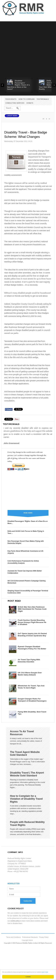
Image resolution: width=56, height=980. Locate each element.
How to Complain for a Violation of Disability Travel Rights (26, 799)
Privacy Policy (44, 937)
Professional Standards (30, 937)
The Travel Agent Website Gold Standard (25, 754)
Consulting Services (15, 103)
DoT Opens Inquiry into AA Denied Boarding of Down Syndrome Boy (32, 635)
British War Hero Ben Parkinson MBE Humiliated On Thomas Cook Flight (32, 609)
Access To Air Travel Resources (22, 733)
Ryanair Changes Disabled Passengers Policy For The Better (32, 648)
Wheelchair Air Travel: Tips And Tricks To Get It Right (31, 687)
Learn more (45, 972)
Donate (30, 103)
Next (54, 85)
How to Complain (26, 99)
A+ (43, 119)
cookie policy (15, 921)
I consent (28, 977)
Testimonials (43, 99)
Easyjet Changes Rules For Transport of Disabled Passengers (32, 700)
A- (49, 119)
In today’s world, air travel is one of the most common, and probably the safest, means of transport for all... (26, 741)
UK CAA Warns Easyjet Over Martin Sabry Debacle (30, 674)
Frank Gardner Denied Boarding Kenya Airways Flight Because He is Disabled (32, 622)
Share (9, 409)
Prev (2, 85)
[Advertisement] (26, 51)
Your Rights (11, 99)
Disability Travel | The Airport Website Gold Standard (27, 774)
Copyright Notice (27, 940)
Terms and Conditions (14, 937)
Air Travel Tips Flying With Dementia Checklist (29, 661)
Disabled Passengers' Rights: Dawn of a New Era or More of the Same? (18, 85)
